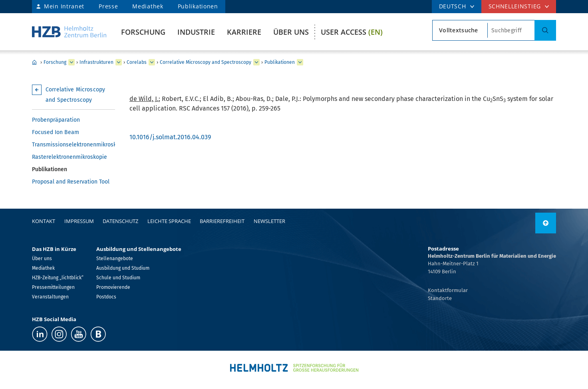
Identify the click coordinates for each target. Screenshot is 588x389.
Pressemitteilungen (53, 287)
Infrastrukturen (96, 62)
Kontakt (44, 221)
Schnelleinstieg (515, 6)
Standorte (440, 298)
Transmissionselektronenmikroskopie (73, 145)
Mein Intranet (64, 6)
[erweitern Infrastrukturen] (119, 62)
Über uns (291, 32)
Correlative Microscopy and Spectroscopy (206, 62)
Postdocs (106, 297)
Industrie (196, 32)
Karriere (244, 32)
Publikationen (198, 6)
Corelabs (137, 62)
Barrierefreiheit (222, 221)
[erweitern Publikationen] (300, 62)
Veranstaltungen (50, 297)
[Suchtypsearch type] (460, 30)
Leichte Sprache (169, 221)
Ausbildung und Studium (123, 268)
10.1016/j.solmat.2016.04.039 (170, 137)
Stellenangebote (115, 259)
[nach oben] (546, 223)
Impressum (79, 221)
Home (34, 62)
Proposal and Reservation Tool (71, 182)
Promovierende (113, 287)
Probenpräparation (56, 120)
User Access (352, 32)
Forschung (143, 32)
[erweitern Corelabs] (152, 62)
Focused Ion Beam (56, 132)
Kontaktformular (448, 290)
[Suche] (545, 30)
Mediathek (148, 6)
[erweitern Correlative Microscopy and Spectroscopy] (256, 62)
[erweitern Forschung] (72, 62)
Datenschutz (120, 221)
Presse (108, 6)
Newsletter (269, 221)
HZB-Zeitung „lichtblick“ (58, 278)
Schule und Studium (118, 278)
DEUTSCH (453, 6)
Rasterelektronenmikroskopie (70, 157)
